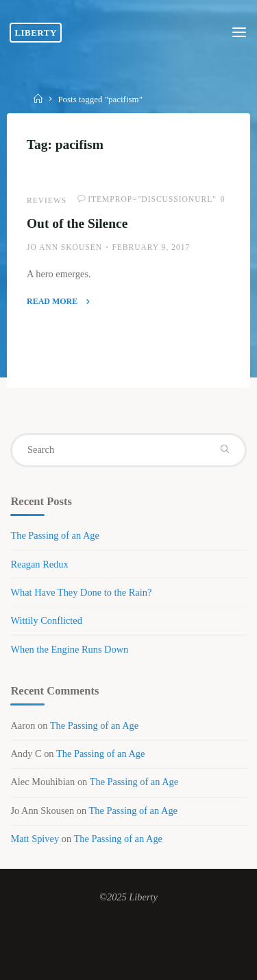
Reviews (47, 200)
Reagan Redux (39, 564)
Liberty (35, 33)
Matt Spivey (35, 839)
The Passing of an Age (55, 535)
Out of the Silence (77, 223)
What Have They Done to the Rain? (81, 592)
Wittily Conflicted (46, 620)
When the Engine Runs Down (69, 649)
